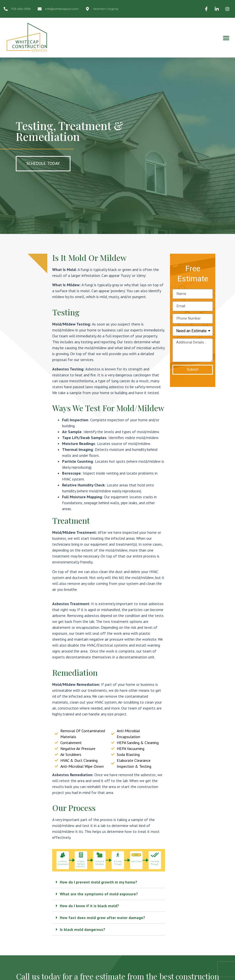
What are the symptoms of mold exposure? (99, 894)
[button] (226, 38)
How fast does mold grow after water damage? (102, 918)
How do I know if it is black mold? (89, 906)
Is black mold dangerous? (83, 929)
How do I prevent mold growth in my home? (99, 882)
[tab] (109, 882)
